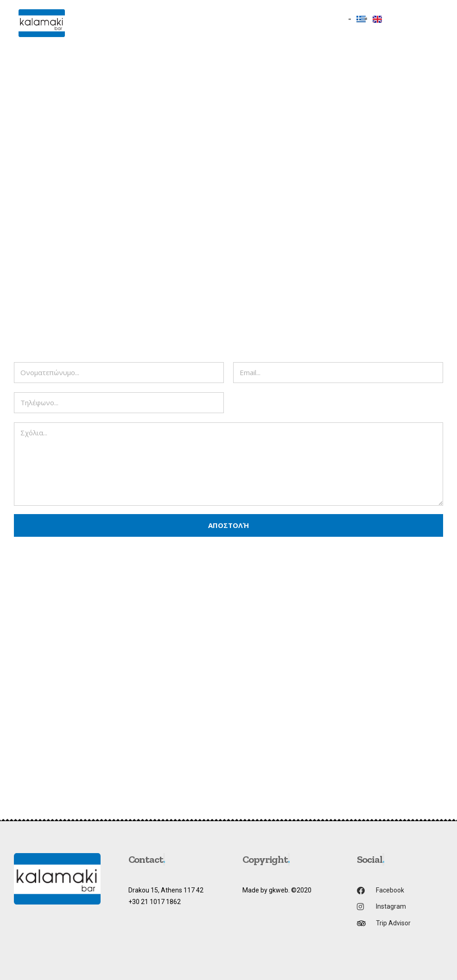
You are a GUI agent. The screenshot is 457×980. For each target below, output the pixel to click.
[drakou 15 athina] (228, 705)
